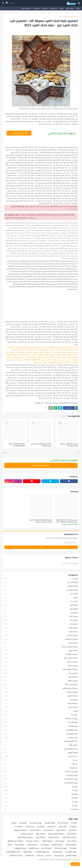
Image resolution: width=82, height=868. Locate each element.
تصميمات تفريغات (33, 352)
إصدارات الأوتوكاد (53, 347)
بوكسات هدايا (64, 403)
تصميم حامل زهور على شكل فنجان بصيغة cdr (69, 445)
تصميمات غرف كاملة (41, 684)
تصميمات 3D (41, 624)
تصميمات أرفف (70, 350)
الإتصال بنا (70, 209)
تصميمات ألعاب (30, 350)
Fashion (45, 8)
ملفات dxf (10, 360)
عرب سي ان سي (41, 756)
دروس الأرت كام (30, 357)
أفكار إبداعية (41, 594)
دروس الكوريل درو (64, 360)
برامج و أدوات (27, 347)
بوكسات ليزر (63, 17)
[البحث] (3, 3)
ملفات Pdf (41, 798)
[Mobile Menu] (79, 3)
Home (78, 8)
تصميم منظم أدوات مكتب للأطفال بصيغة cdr (17, 445)
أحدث (77, 453)
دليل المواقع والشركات (41, 741)
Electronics (54, 8)
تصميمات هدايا (68, 357)
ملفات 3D (18, 360)
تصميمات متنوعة (12, 355)
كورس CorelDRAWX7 (55, 362)
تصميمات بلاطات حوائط (59, 352)
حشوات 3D (41, 715)
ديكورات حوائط (41, 745)
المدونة (41, 598)
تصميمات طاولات (41, 681)
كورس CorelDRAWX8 (38, 360)
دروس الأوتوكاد (42, 357)
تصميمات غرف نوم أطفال (53, 355)
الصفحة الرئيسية (73, 17)
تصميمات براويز (73, 352)
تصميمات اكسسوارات (56, 350)
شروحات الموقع (52, 360)
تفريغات (75, 357)
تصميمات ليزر (41, 700)
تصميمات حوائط (45, 352)
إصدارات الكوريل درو (39, 347)
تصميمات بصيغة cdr (17, 350)
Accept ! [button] (75, 864)
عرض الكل (64, 416)
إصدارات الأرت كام (65, 347)
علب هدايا (48, 403)
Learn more (76, 860)
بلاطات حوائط (41, 609)
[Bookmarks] (7, 3)
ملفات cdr (26, 360)
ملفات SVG (41, 809)
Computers (37, 8)
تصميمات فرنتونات (25, 355)
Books (61, 8)
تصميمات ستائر (21, 352)
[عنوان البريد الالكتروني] (41, 543)
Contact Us (32, 218)
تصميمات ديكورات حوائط (41, 669)
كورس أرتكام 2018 (41, 775)
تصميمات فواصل (38, 355)
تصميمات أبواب (17, 347)
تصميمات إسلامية (42, 350)
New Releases (26, 8)
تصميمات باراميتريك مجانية (41, 647)
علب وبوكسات (39, 403)
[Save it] (60, 423)
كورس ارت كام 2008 (40, 362)
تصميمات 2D (41, 620)
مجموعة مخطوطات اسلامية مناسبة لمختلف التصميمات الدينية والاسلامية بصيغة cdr (41, 521)
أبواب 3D (75, 347)
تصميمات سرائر (68, 355)
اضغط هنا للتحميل (18, 133)
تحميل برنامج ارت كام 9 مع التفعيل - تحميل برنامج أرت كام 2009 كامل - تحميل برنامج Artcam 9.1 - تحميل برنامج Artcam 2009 (66, 521)
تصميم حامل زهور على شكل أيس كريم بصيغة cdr (41, 445)
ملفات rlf (67, 362)
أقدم (5, 453)
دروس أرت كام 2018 (55, 357)
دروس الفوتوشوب (18, 357)
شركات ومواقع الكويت (41, 749)
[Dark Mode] (12, 3)
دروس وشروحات (41, 737)
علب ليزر (55, 403)
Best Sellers (70, 8)
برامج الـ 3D (41, 601)
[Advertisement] (41, 305)
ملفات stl (74, 362)
